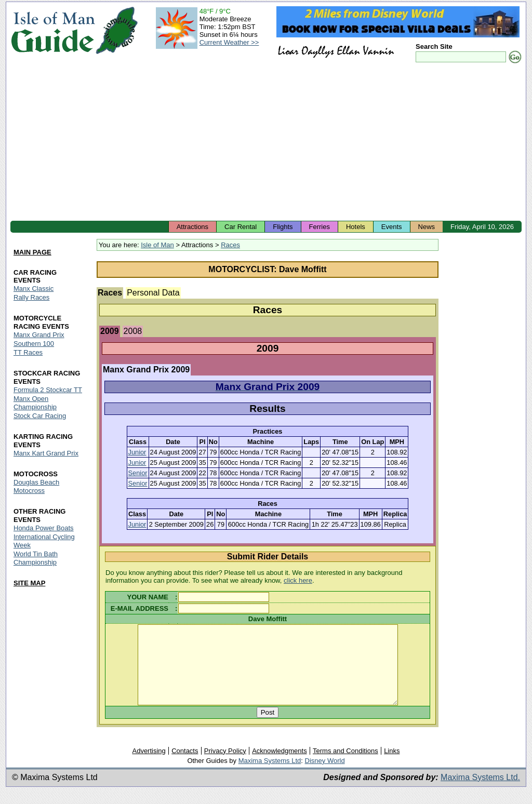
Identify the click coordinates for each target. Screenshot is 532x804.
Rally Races (31, 298)
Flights (283, 227)
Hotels (356, 227)
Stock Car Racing (40, 416)
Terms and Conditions (345, 766)
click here (298, 580)
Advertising (149, 766)
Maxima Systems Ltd (270, 776)
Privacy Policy (225, 766)
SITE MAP (29, 583)
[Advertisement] (266, 143)
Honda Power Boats (44, 528)
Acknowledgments (280, 766)
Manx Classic (34, 289)
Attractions (192, 227)
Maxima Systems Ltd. (480, 793)
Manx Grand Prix (39, 335)
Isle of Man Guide (53, 30)
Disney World (325, 776)
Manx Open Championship (35, 403)
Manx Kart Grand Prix (46, 453)
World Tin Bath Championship (36, 558)
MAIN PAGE (32, 252)
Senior (138, 473)
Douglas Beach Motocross (36, 486)
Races (230, 245)
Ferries (320, 227)
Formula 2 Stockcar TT (48, 390)
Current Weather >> (229, 42)
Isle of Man (157, 245)
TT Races (28, 353)
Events (392, 227)
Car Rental (241, 227)
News (427, 227)
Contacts (185, 766)
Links (392, 766)
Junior (137, 452)
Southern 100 (34, 344)
